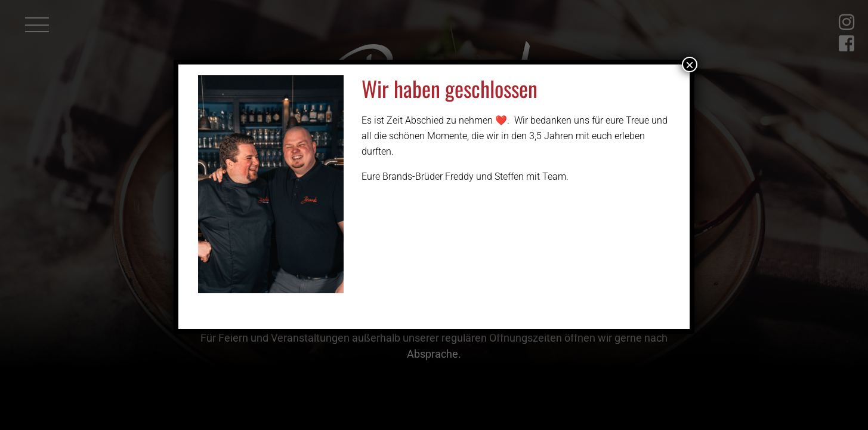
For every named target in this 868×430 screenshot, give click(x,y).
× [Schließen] (690, 64)
